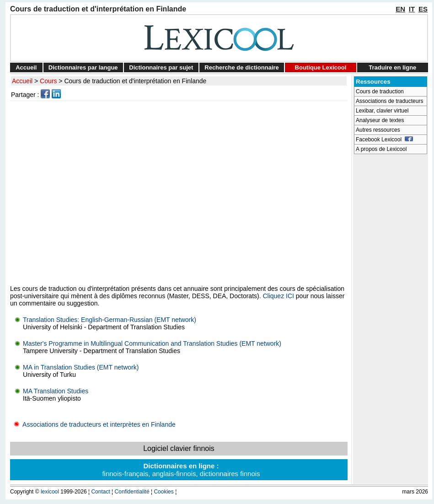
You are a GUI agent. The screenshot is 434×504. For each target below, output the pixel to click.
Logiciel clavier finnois (179, 448)
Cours (48, 81)
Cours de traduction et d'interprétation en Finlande (135, 81)
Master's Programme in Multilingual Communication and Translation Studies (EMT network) (152, 343)
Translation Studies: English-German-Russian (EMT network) (110, 320)
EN (400, 9)
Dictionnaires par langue (83, 67)
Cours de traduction (380, 91)
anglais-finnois (174, 474)
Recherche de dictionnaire (242, 67)
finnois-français (125, 474)
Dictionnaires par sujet (161, 67)
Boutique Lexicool (321, 67)
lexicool (50, 492)
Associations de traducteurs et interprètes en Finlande (93, 424)
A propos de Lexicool (381, 149)
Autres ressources (378, 130)
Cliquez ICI (278, 296)
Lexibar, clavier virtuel (382, 111)
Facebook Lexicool (384, 139)
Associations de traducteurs (389, 101)
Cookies (163, 492)
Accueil (26, 67)
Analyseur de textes (380, 120)
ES (423, 9)
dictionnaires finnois (230, 474)
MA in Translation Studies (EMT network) (81, 367)
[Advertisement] (86, 193)
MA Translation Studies (56, 391)
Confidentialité (132, 492)
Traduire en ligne (392, 67)
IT (412, 9)
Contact (100, 492)
